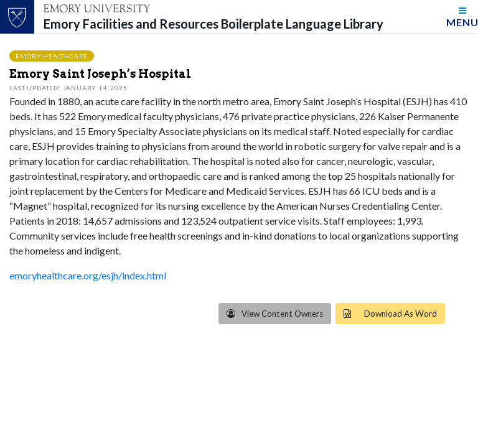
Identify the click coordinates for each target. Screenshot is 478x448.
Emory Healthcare (52, 55)
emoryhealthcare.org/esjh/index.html (88, 275)
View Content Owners (281, 314)
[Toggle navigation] (462, 17)
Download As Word (401, 314)
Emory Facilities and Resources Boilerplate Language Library (213, 24)
